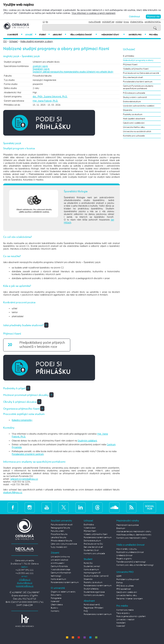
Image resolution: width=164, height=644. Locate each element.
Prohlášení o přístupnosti (128, 579)
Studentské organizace (94, 592)
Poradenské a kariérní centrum (28, 454)
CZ (44, 22)
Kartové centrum (58, 579)
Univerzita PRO (137, 35)
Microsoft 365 (108, 22)
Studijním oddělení (87, 441)
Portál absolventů (92, 605)
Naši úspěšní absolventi (134, 119)
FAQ (86, 611)
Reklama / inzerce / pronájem (130, 599)
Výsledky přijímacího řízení (136, 69)
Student (44, 35)
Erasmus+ (121, 528)
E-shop (120, 583)
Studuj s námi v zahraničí (135, 97)
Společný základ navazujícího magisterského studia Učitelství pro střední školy (73, 72)
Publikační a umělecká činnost (130, 552)
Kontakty (55, 611)
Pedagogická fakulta (60, 528)
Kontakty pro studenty (94, 595)
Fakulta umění (57, 531)
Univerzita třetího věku (134, 127)
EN (47, 22)
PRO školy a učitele (125, 586)
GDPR (119, 576)
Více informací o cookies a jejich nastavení (93, 13)
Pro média (153, 35)
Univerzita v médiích (125, 620)
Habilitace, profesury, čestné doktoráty (134, 535)
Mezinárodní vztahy (113, 35)
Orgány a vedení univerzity (63, 592)
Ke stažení (121, 623)
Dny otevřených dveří (133, 77)
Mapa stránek (95, 22)
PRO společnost (124, 589)
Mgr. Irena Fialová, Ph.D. (45, 101)
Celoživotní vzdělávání (134, 123)
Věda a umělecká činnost (83, 35)
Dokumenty (56, 595)
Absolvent (59, 35)
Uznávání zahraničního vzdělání (139, 106)
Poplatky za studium (133, 114)
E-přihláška (129, 56)
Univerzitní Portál (153, 22)
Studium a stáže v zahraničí (96, 576)
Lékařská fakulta (59, 537)
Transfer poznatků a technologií (131, 562)
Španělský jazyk (41, 69)
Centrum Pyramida (59, 566)
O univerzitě (15, 35)
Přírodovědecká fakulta (61, 541)
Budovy (54, 608)
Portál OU (88, 563)
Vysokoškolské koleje (60, 570)
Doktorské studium (132, 102)
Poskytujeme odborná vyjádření (131, 616)
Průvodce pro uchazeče (134, 93)
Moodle (119, 22)
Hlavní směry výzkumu (127, 549)
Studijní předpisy (91, 589)
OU (5, 41)
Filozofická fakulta (59, 534)
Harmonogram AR (92, 573)
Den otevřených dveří (93, 547)
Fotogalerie (56, 598)
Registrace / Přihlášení (94, 608)
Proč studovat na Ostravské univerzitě (141, 73)
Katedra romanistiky (22, 420)
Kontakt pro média (125, 610)
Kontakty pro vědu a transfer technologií (135, 565)
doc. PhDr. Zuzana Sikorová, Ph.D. (50, 97)
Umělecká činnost (124, 555)
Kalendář (55, 601)
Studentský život (91, 550)
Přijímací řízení (130, 65)
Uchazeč (31, 35)
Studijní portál (137, 22)
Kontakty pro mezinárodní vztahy (132, 538)
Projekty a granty (124, 559)
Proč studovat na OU (93, 544)
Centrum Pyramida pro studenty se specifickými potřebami (138, 87)
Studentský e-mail (92, 566)
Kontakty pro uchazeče (134, 136)
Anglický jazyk (40, 66)
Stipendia (128, 110)
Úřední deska (57, 605)
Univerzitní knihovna (60, 557)
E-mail (126, 22)
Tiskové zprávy (123, 613)
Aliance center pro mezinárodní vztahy (134, 531)
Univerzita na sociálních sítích (137, 132)
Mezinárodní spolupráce (127, 525)
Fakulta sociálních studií (62, 525)
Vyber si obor (90, 528)
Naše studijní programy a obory (37, 41)
